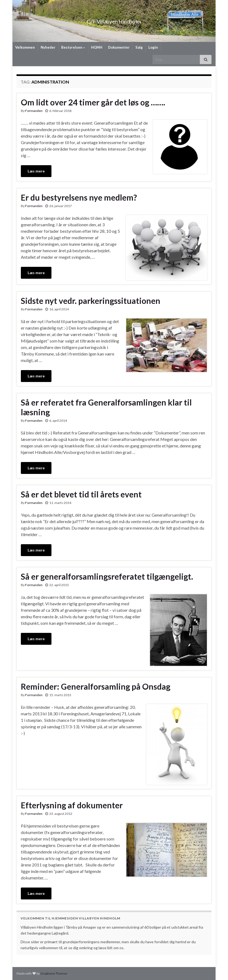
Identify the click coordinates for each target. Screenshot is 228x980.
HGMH (97, 47)
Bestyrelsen (73, 47)
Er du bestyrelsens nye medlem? (79, 197)
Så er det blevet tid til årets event (81, 494)
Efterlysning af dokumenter (72, 805)
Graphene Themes (54, 973)
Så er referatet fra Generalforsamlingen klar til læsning (106, 407)
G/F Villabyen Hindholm (114, 20)
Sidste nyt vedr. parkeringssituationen (91, 301)
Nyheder (48, 47)
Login (153, 47)
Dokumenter (119, 47)
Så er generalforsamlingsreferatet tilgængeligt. (107, 576)
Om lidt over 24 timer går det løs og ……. (93, 102)
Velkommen (25, 47)
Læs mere (36, 171)
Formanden (34, 111)
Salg (139, 47)
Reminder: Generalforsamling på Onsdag (96, 686)
